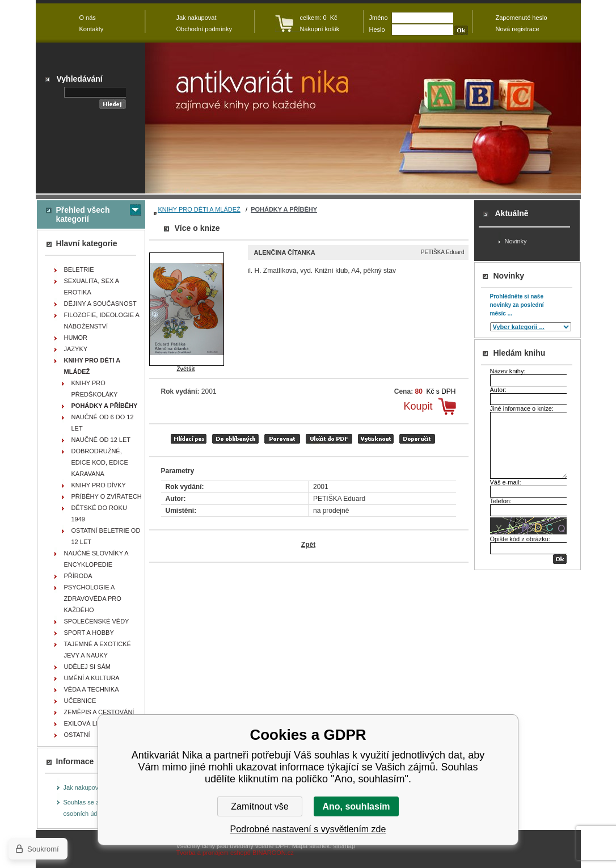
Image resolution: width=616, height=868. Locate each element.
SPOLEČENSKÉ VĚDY (97, 621)
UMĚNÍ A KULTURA (92, 678)
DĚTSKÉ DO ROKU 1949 (99, 513)
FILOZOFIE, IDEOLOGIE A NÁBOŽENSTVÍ (102, 321)
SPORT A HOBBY (89, 633)
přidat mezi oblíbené (235, 439)
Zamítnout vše (260, 806)
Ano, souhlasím (356, 806)
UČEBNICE (80, 701)
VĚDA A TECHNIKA (92, 689)
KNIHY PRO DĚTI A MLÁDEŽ (199, 209)
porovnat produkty (282, 439)
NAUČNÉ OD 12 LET (101, 440)
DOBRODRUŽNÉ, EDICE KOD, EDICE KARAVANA (100, 462)
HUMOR (76, 338)
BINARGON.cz (273, 853)
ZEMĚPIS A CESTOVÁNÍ (99, 712)
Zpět (308, 545)
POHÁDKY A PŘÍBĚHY (284, 209)
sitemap (344, 846)
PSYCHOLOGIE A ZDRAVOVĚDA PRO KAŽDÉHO (93, 599)
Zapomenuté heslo (522, 18)
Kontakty (92, 29)
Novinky (516, 241)
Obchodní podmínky (204, 29)
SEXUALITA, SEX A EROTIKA (92, 286)
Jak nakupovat (84, 787)
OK (560, 559)
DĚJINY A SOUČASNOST (100, 304)
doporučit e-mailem (417, 439)
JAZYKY (76, 349)
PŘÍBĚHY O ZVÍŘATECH (107, 496)
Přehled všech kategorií (83, 214)
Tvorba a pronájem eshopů (214, 853)
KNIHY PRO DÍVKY (99, 485)
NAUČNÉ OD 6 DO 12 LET (103, 423)
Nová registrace (518, 29)
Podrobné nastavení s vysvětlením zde (308, 829)
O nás (88, 18)
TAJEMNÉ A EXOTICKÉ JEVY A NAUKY (98, 650)
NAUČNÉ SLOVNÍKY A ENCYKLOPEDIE (96, 559)
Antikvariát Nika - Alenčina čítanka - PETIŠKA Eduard (363, 118)
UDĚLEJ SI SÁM (88, 667)
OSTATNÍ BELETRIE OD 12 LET (106, 536)
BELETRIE (79, 269)
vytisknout (376, 439)
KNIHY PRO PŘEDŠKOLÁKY (95, 389)
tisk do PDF (329, 439)
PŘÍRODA (78, 576)
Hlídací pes (189, 439)
